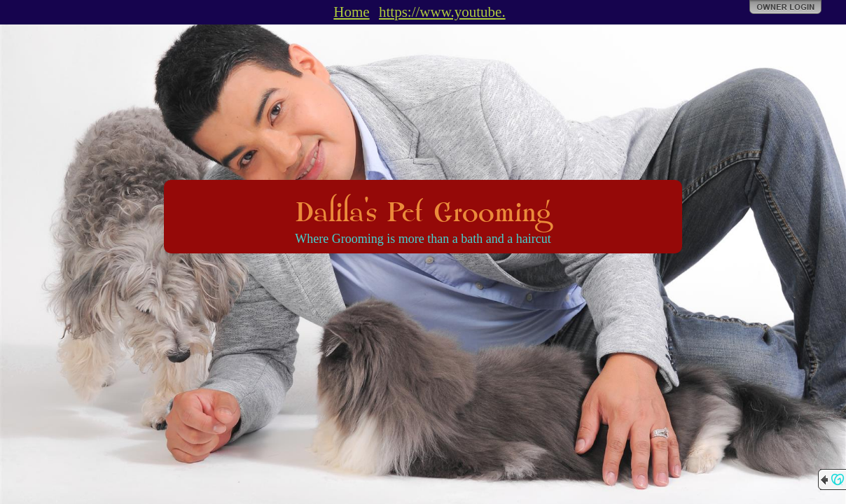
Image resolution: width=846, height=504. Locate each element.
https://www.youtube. (442, 12)
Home (351, 12)
